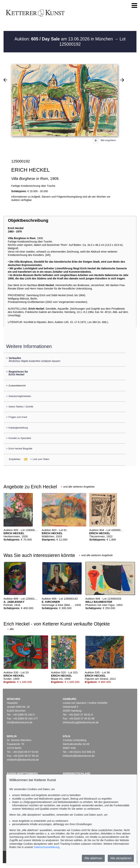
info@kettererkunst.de (20, 722)
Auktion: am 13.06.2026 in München (64, 39)
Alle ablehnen (93, 858)
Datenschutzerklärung (47, 847)
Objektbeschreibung (28, 220)
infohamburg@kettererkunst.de (81, 722)
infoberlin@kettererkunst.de (23, 760)
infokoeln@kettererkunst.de (79, 756)
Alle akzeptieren (121, 858)
